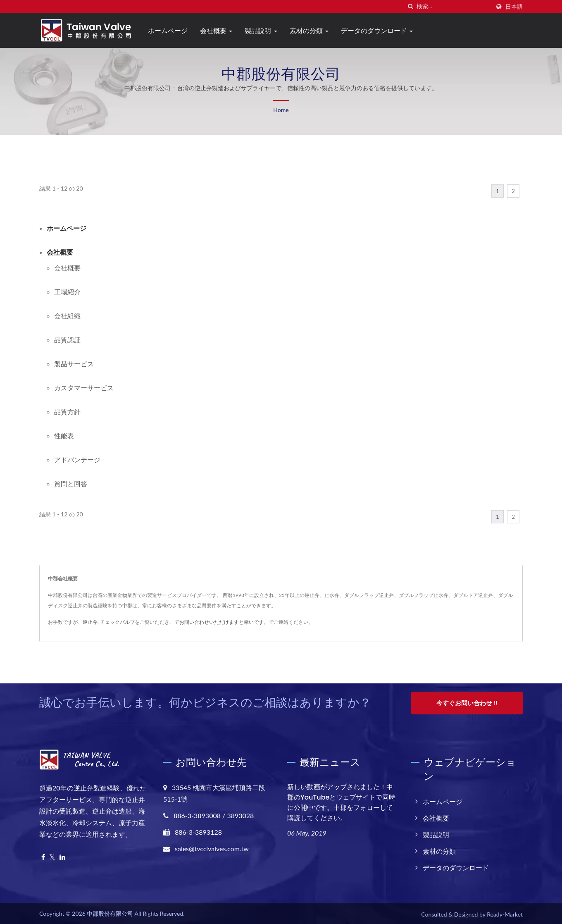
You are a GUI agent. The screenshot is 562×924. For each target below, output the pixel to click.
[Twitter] (52, 856)
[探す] (410, 6)
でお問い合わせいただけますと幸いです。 (221, 622)
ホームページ (168, 31)
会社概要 (216, 31)
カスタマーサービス (84, 388)
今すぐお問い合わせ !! (467, 703)
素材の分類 (309, 31)
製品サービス (74, 364)
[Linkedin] (62, 856)
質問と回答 (71, 483)
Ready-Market (505, 913)
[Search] (453, 6)
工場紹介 (67, 292)
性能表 (64, 436)
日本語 (514, 7)
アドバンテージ (77, 460)
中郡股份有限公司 (110, 912)
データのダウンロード (377, 31)
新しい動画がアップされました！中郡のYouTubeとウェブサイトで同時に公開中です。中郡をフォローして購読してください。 (341, 801)
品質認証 (67, 340)
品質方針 (67, 412)
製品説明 (261, 31)
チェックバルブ (117, 622)
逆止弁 (90, 622)
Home (281, 110)
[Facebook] (43, 856)
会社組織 (67, 316)
